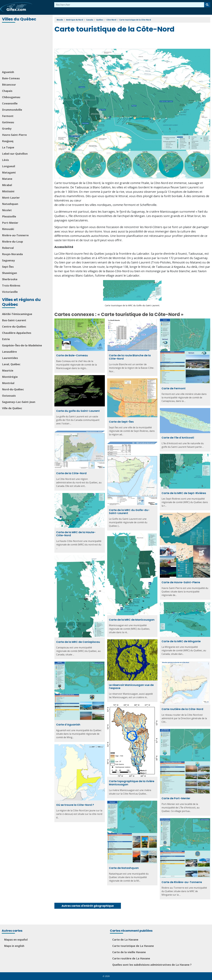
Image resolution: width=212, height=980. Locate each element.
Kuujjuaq (8, 141)
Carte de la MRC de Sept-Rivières (184, 493)
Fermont (8, 116)
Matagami (9, 172)
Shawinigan (10, 273)
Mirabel (7, 185)
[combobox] (129, 5)
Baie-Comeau (11, 78)
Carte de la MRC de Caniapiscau (78, 642)
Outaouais (9, 396)
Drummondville (12, 110)
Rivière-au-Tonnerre (15, 235)
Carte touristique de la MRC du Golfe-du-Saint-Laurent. (132, 305)
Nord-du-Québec (13, 389)
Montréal (8, 383)
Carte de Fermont (174, 388)
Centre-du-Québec (14, 327)
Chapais (7, 91)
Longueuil (9, 166)
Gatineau (8, 122)
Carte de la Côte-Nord (71, 473)
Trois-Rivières (11, 285)
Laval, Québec (11, 364)
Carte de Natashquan (124, 868)
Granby (7, 129)
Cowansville (10, 103)
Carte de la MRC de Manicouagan (132, 620)
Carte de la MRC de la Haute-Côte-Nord (76, 534)
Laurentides (10, 358)
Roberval (8, 248)
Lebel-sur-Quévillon (15, 154)
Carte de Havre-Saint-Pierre (181, 582)
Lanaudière (9, 352)
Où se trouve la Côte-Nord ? (75, 805)
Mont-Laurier (11, 198)
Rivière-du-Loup (13, 242)
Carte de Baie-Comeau (72, 355)
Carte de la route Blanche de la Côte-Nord (130, 357)
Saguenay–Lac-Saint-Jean (19, 402)
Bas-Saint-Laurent (14, 320)
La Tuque (8, 147)
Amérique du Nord (75, 20)
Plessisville (9, 216)
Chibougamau (11, 97)
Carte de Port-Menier (176, 798)
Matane (7, 179)
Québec (100, 20)
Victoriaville (10, 292)
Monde (60, 20)
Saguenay (8, 260)
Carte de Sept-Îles (121, 422)
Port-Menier (10, 223)
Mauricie (8, 370)
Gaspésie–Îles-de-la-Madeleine (22, 345)
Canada (90, 20)
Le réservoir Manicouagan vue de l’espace (131, 687)
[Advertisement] (27, 47)
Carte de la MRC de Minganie (181, 641)
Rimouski (8, 229)
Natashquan (10, 204)
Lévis (5, 160)
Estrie (6, 339)
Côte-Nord (111, 20)
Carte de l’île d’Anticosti (178, 438)
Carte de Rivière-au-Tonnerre (182, 882)
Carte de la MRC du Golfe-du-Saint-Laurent (129, 512)
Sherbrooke (10, 279)
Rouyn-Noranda (12, 254)
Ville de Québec (12, 408)
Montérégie (10, 377)
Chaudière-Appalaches (17, 333)
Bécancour (9, 85)
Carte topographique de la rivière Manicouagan (132, 783)
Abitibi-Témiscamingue (17, 314)
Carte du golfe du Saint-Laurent (78, 411)
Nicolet (7, 210)
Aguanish (8, 72)
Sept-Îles (8, 267)
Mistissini (8, 191)
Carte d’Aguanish (68, 725)
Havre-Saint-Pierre (14, 135)
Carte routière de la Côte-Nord (182, 709)
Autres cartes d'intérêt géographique (88, 906)
